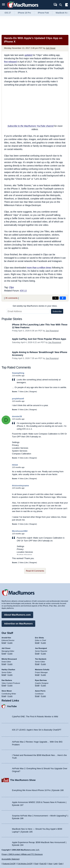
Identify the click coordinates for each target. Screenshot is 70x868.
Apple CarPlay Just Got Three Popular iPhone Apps (39, 339)
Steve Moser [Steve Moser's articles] (7, 691)
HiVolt (15, 465)
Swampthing (18, 373)
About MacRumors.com (17, 615)
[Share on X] (55, 298)
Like (26, 392)
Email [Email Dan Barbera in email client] (4, 685)
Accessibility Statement (11, 859)
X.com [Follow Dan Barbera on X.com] (10, 685)
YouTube (12, 706)
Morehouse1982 (20, 531)
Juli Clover (51, 48)
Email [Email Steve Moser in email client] (4, 696)
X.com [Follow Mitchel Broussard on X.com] (10, 664)
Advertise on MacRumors (18, 624)
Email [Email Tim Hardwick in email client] (37, 664)
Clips (11, 287)
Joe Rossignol (52, 331)
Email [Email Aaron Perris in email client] (37, 696)
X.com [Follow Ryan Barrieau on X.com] (43, 685)
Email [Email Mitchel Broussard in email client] (4, 664)
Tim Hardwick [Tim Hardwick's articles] (41, 659)
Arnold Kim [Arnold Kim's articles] (6, 638)
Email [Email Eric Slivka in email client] (37, 643)
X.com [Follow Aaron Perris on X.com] (43, 696)
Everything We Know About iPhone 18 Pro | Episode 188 (38, 790)
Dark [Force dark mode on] (61, 864)
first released (10, 62)
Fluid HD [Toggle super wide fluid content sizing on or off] (43, 864)
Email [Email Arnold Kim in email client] (4, 643)
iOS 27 (8, 13)
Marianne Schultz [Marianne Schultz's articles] (42, 670)
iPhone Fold (43, 13)
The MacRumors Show (23, 780)
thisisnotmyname (20, 486)
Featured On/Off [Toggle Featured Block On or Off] (9, 864)
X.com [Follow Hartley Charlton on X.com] (10, 675)
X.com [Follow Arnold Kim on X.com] (10, 643)
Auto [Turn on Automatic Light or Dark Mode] (50, 864)
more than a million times (39, 268)
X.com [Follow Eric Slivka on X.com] (43, 643)
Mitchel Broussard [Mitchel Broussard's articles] (9, 659)
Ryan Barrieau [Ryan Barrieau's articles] (41, 680)
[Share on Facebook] (63, 298)
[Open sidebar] (67, 5)
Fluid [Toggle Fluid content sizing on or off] (36, 864)
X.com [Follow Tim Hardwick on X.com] (43, 664)
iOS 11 (23, 291)
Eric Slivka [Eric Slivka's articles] (40, 638)
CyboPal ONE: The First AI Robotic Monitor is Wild (35, 717)
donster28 (17, 416)
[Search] (62, 5)
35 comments (11, 298)
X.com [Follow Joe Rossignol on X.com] (43, 653)
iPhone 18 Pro (24, 13)
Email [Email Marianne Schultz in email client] (37, 675)
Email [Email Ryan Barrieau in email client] (37, 685)
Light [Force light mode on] (55, 864)
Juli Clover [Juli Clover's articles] (6, 648)
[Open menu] (3, 5)
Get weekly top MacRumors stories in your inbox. (35, 306)
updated (28, 55)
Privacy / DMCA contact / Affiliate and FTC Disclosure (22, 854)
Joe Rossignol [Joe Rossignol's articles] (41, 648)
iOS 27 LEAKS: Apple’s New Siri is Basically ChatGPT (37, 730)
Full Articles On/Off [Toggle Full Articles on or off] (25, 864)
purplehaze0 (18, 399)
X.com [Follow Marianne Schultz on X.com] (43, 675)
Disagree (33, 392)
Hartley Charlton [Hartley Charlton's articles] (8, 670)
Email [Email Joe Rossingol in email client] (37, 653)
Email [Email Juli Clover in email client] (4, 653)
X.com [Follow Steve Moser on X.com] (10, 696)
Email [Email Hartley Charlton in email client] (4, 675)
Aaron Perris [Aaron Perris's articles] (40, 691)
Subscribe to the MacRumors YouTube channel (30, 126)
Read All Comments (35, 571)
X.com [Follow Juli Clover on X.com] (10, 653)
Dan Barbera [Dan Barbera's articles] (7, 680)
